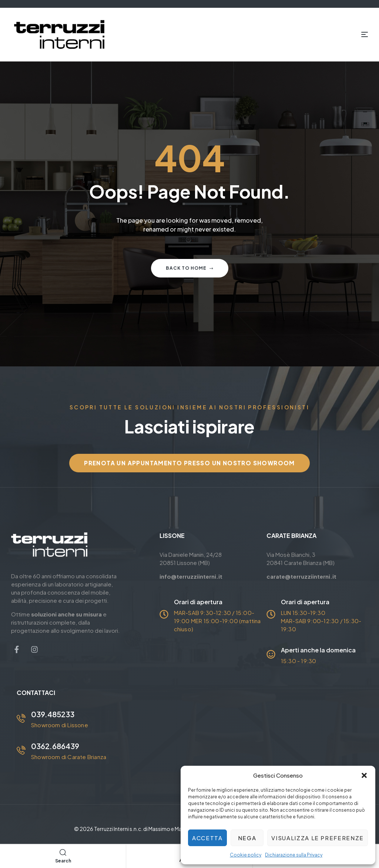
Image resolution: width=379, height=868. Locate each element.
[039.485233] (21, 718)
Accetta (207, 838)
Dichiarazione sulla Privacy (294, 855)
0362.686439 (55, 746)
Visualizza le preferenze (318, 838)
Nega (247, 838)
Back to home (190, 268)
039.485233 (53, 714)
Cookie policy (246, 855)
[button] (364, 775)
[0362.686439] (21, 750)
